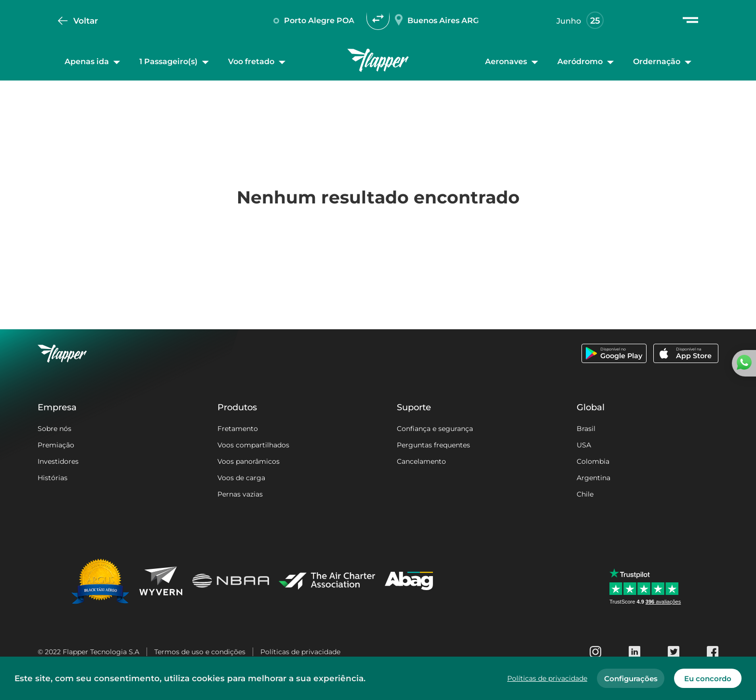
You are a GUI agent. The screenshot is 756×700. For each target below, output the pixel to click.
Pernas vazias (240, 494)
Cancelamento (421, 461)
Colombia (593, 461)
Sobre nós (54, 429)
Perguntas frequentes (433, 445)
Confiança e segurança (435, 429)
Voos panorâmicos (249, 461)
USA (584, 445)
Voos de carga (241, 478)
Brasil (586, 429)
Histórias (53, 478)
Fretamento (238, 429)
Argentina (594, 478)
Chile (585, 494)
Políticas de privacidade (300, 652)
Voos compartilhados (253, 445)
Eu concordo (708, 679)
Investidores (58, 461)
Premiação (56, 445)
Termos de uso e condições (200, 652)
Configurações (631, 679)
